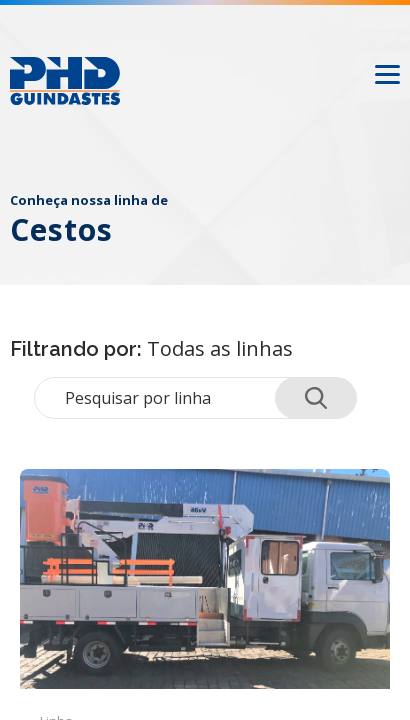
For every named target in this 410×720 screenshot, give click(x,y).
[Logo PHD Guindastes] (65, 81)
